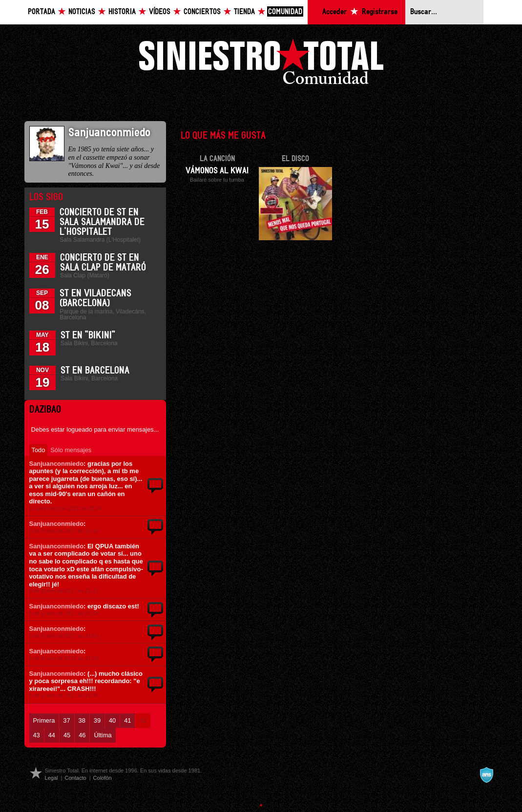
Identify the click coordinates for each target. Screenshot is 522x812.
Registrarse (380, 12)
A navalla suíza (486, 775)
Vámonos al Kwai (217, 171)
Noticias (82, 12)
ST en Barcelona (95, 371)
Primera (44, 720)
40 (112, 720)
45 (67, 735)
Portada (42, 12)
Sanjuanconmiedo (57, 464)
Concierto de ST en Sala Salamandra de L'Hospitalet (102, 222)
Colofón (103, 778)
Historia (122, 12)
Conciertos (202, 12)
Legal (52, 778)
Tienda (244, 12)
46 (82, 735)
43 (37, 735)
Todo (39, 450)
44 (52, 735)
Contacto (75, 778)
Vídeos (160, 12)
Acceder (334, 12)
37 (66, 720)
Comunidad (285, 12)
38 (82, 720)
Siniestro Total (261, 64)
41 (127, 720)
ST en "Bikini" (88, 335)
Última (103, 735)
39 (97, 720)
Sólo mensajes (71, 450)
